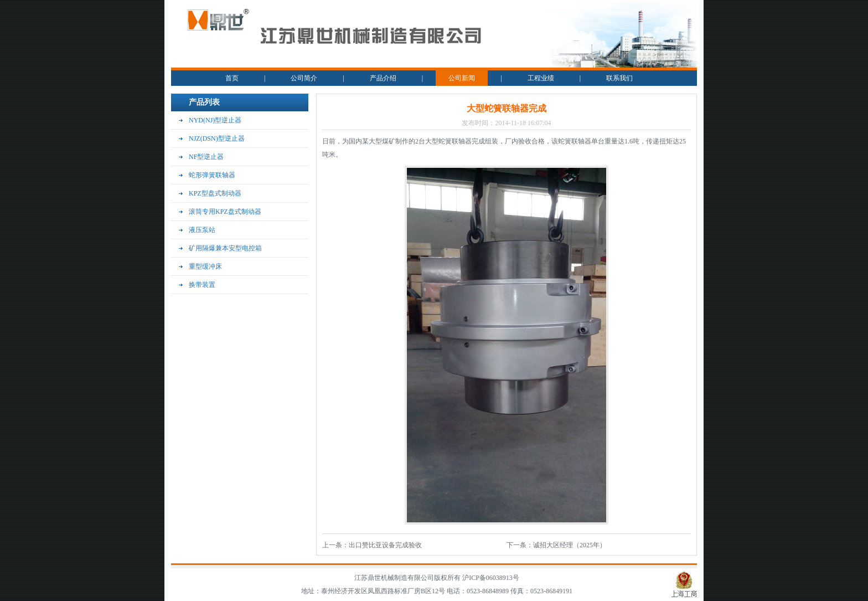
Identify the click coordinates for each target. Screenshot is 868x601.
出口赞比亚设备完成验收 (385, 545)
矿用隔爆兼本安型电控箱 (225, 248)
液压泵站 (202, 230)
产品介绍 (383, 78)
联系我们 (619, 78)
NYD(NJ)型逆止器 (215, 120)
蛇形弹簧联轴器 (212, 175)
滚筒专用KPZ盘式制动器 (225, 212)
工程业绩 (541, 78)
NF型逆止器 (206, 157)
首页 (232, 78)
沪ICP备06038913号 (491, 578)
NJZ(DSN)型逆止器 (217, 138)
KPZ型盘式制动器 (215, 193)
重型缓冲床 (205, 266)
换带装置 (202, 285)
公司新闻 (462, 78)
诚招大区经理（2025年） (570, 545)
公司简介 (304, 78)
